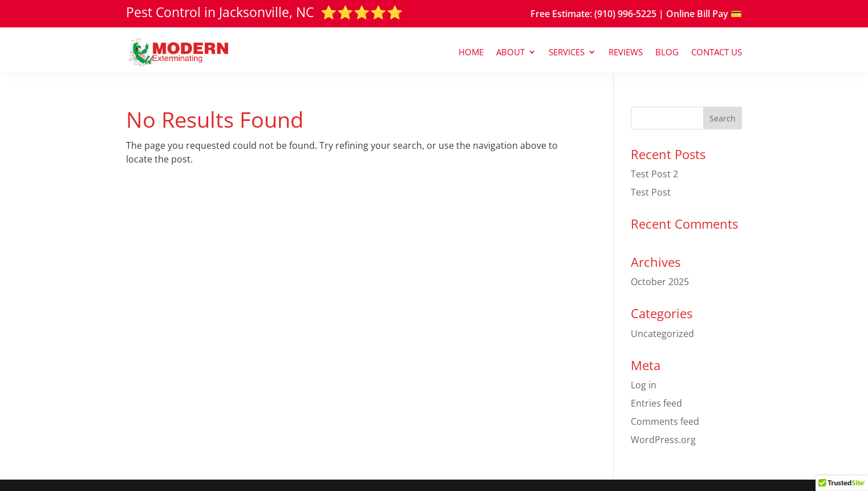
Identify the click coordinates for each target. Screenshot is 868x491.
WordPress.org (663, 440)
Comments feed (665, 421)
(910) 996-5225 (625, 14)
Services (567, 52)
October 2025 (660, 282)
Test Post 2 (654, 174)
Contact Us (717, 52)
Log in (644, 385)
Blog (667, 52)
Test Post (651, 192)
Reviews (626, 52)
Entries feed (656, 403)
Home (471, 52)
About (510, 52)
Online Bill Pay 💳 (704, 14)
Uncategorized (662, 334)
